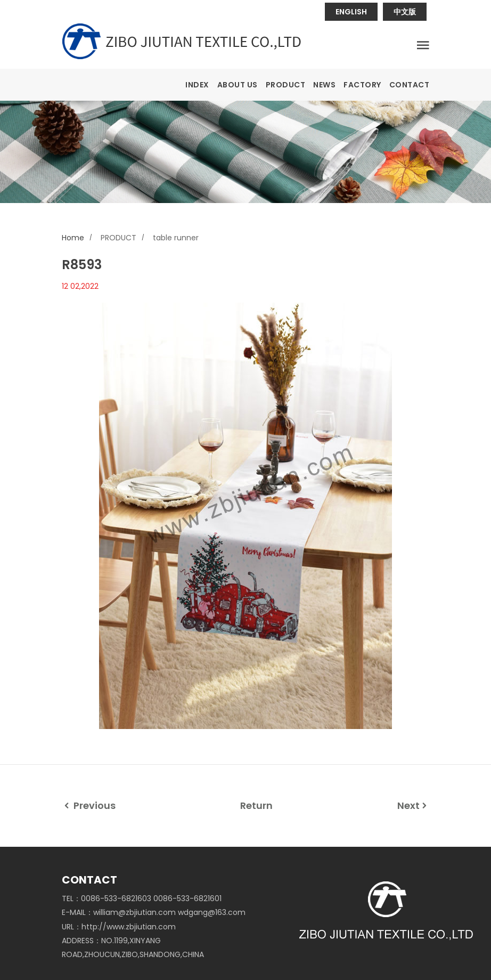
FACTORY (362, 85)
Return (256, 805)
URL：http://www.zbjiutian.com (119, 927)
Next (413, 805)
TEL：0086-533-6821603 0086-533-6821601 (142, 898)
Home (73, 238)
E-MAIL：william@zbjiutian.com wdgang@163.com (154, 912)
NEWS (324, 85)
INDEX (197, 85)
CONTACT (410, 85)
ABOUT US (238, 85)
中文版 (405, 12)
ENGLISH (351, 12)
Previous (89, 805)
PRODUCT (286, 85)
